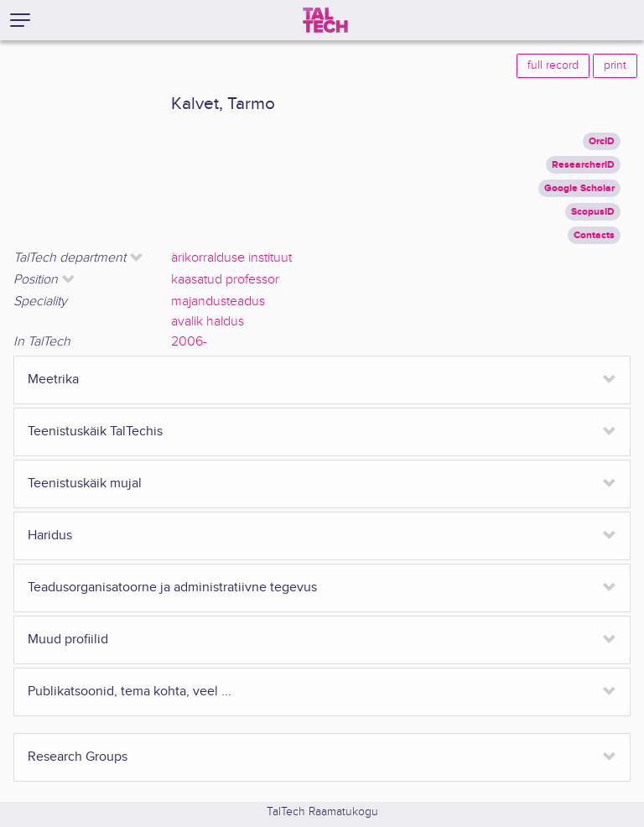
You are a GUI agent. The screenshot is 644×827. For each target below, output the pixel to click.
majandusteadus (218, 302)
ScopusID (593, 212)
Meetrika (53, 380)
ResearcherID (583, 165)
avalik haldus (208, 322)
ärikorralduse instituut (231, 258)
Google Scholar (579, 188)
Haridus (50, 536)
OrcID (602, 141)
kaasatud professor (225, 280)
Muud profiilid (68, 640)
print (615, 65)
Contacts (594, 235)
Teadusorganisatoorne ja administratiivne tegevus (172, 588)
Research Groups (78, 757)
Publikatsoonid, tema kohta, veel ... (130, 692)
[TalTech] (325, 20)
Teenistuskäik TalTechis (95, 432)
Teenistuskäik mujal (85, 484)
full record (553, 65)
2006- (189, 342)
